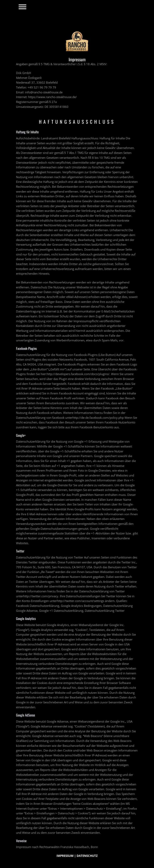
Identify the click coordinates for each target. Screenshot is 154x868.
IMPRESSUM (65, 856)
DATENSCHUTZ (87, 856)
